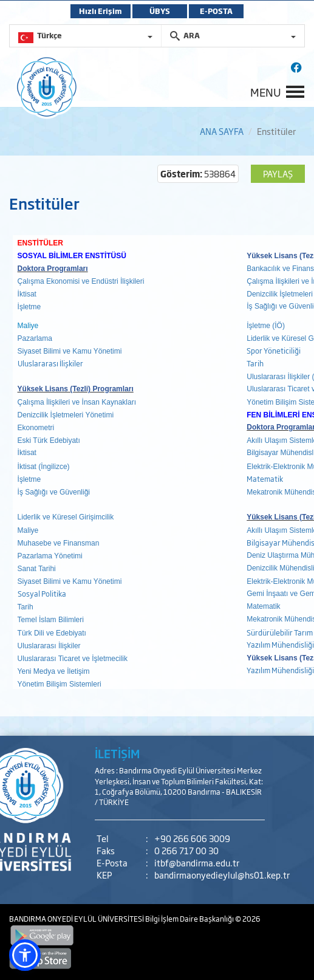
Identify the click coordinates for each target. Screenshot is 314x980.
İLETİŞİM (117, 753)
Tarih (255, 363)
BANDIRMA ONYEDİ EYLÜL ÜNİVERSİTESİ (77, 919)
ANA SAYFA (222, 131)
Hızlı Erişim (101, 11)
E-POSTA (216, 11)
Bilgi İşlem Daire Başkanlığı (190, 919)
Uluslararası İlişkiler (50, 363)
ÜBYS (160, 11)
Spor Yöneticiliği (274, 351)
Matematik (265, 479)
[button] (25, 955)
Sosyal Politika (42, 594)
